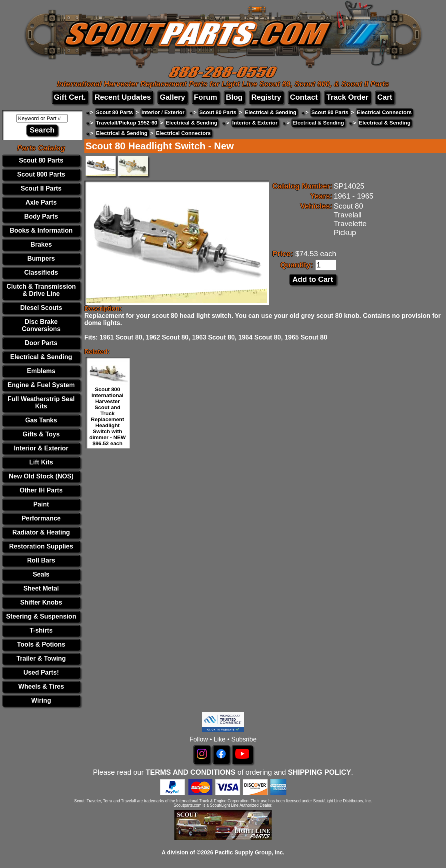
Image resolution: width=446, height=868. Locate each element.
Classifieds (41, 272)
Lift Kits (41, 462)
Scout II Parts (41, 188)
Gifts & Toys (41, 434)
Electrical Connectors (384, 112)
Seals (41, 574)
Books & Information (41, 230)
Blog (234, 97)
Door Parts (41, 343)
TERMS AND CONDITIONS (190, 772)
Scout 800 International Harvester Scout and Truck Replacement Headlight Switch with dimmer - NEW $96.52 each (107, 416)
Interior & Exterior (41, 448)
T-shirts (41, 630)
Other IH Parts (41, 490)
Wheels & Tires (41, 686)
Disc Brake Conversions (41, 325)
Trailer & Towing (41, 658)
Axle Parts (41, 202)
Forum (206, 97)
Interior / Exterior (163, 112)
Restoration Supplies (41, 546)
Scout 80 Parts (41, 160)
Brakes (41, 244)
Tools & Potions (41, 644)
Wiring (41, 700)
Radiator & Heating (41, 532)
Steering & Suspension (41, 616)
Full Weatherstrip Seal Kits (41, 403)
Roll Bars (41, 560)
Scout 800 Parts (41, 174)
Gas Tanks (41, 420)
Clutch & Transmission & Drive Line (41, 290)
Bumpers (41, 258)
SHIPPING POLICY (320, 772)
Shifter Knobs (41, 602)
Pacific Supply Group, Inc (249, 852)
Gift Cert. (70, 97)
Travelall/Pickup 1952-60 (127, 123)
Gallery (172, 97)
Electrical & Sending (41, 357)
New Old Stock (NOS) (41, 476)
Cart (385, 97)
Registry (266, 97)
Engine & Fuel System (41, 385)
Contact (304, 97)
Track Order (347, 97)
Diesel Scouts (41, 308)
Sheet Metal (41, 588)
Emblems (41, 371)
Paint (41, 504)
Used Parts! (41, 672)
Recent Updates (123, 97)
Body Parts (41, 216)
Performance (41, 518)
